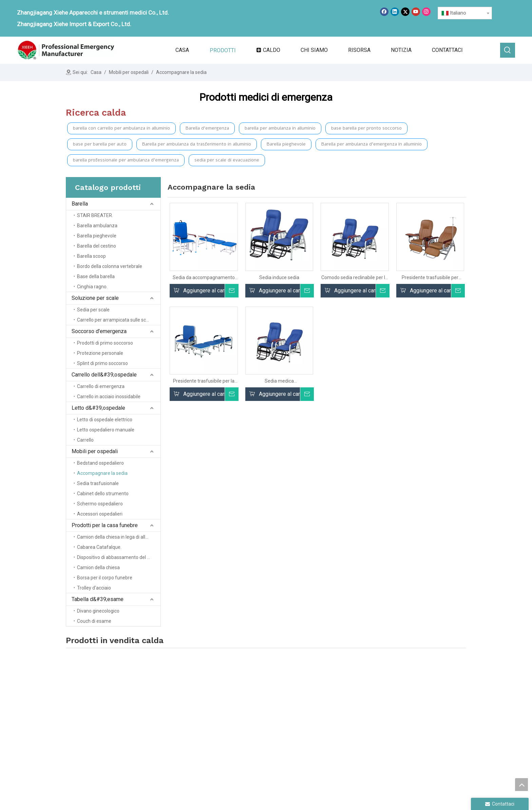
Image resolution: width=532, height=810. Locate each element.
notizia (237, 733)
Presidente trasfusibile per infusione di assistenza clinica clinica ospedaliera (430, 278)
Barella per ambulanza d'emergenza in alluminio (372, 144)
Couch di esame (94, 621)
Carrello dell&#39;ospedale (104, 375)
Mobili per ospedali (95, 451)
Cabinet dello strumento (103, 494)
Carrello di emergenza (101, 386)
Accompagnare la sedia (102, 473)
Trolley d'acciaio (94, 588)
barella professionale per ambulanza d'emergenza (126, 160)
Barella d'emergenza (207, 128)
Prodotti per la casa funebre (105, 525)
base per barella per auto (100, 144)
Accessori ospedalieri (100, 514)
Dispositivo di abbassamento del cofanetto (119, 557)
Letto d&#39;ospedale (98, 408)
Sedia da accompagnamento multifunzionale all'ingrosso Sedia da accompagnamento (204, 278)
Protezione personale (100, 353)
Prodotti (239, 724)
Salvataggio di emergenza (334, 724)
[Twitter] (405, 12)
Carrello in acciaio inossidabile (109, 397)
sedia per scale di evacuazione (227, 160)
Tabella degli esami (404, 719)
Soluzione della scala (328, 714)
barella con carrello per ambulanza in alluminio (121, 128)
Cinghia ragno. (92, 287)
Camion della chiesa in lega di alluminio (118, 537)
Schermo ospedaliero (100, 504)
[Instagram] (426, 12)
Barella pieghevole (286, 144)
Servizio (239, 742)
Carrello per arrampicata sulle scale (115, 320)
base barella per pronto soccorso (366, 128)
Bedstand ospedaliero (100, 463)
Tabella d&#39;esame (98, 599)
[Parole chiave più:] (508, 50)
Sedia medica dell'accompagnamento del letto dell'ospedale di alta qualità (279, 381)
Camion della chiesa (98, 567)
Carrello (85, 440)
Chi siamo (241, 714)
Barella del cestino (97, 246)
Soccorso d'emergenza (99, 331)
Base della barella (96, 276)
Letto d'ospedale (324, 742)
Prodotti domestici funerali (412, 709)
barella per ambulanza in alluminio (280, 128)
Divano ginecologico (98, 611)
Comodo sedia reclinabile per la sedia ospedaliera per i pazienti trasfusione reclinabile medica (355, 278)
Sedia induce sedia (279, 277)
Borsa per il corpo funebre (105, 578)
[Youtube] (416, 12)
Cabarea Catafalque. (99, 547)
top (521, 785)
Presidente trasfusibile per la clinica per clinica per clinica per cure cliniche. (204, 381)
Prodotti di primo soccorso (105, 343)
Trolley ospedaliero (326, 733)
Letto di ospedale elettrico (105, 420)
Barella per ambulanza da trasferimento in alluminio (197, 144)
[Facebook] (384, 12)
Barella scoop (91, 256)
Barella (80, 204)
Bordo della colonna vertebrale (110, 266)
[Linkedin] (395, 12)
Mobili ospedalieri (402, 700)
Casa (235, 705)
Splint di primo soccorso (102, 363)
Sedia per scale (93, 310)
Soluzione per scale (95, 298)
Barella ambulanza (97, 226)
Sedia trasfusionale (98, 483)
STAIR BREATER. (95, 215)
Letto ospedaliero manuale (106, 430)
